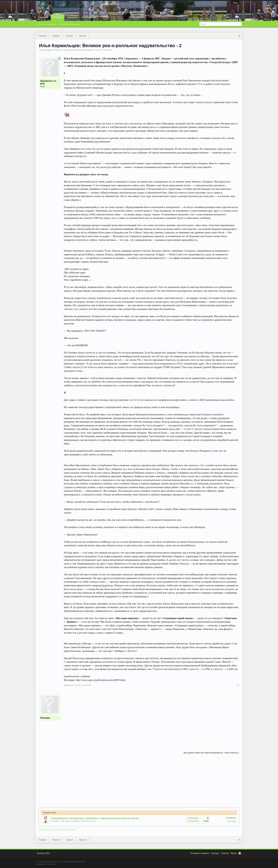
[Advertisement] (151, 718)
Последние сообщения (69, 24)
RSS (240, 853)
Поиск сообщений (47, 24)
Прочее (58, 50)
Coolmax (55, 821)
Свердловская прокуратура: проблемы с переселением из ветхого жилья (95, 818)
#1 (238, 685)
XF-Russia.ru (51, 864)
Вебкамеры (89, 17)
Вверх (234, 853)
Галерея (72, 17)
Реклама (45, 718)
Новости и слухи (88, 821)
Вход (235, 3)
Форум (58, 18)
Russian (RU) (43, 853)
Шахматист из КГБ (93, 50)
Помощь (215, 853)
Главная (43, 17)
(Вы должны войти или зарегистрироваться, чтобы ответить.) (211, 753)
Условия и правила (200, 853)
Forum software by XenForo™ (61, 862)
